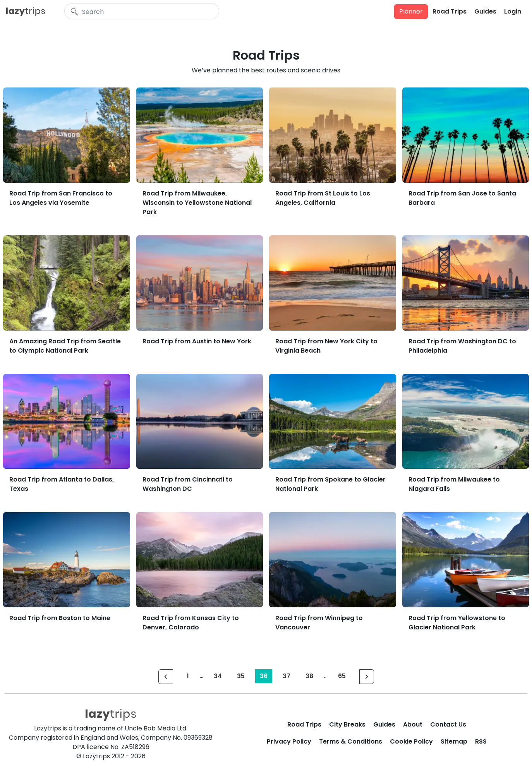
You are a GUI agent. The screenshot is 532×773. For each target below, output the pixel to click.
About (413, 724)
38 (309, 676)
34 (218, 676)
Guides (485, 11)
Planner (411, 11)
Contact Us (448, 724)
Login (513, 11)
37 (287, 676)
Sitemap (454, 741)
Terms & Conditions (351, 741)
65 (342, 676)
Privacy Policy (289, 741)
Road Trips (450, 11)
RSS (481, 741)
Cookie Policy (411, 741)
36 (264, 676)
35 (241, 676)
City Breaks (347, 724)
